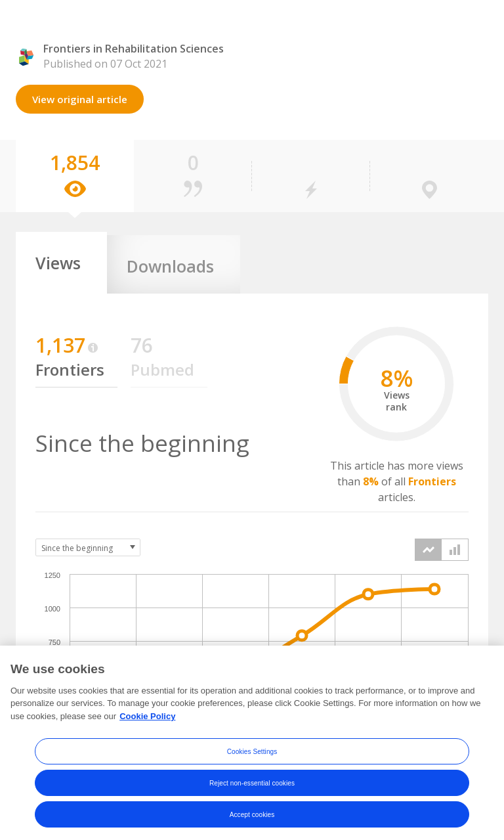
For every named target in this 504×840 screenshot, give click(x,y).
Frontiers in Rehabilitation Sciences (134, 49)
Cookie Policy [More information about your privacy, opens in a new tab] (147, 725)
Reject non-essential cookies (252, 792)
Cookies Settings (252, 761)
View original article (80, 99)
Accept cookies (252, 824)
